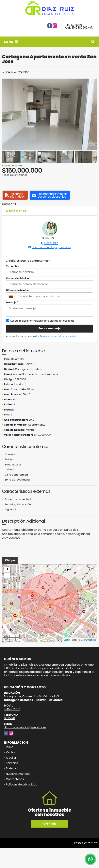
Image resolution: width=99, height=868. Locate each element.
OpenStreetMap (88, 640)
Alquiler (11, 758)
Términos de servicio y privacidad (58, 336)
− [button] (7, 576)
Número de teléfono (19, 290)
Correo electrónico (18, 278)
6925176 (76, 25)
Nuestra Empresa (18, 774)
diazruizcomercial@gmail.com (51, 247)
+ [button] (7, 570)
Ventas (11, 752)
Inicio (10, 747)
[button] (93, 82)
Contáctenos (15, 779)
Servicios (12, 763)
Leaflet (67, 640)
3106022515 (51, 243)
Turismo (11, 768)
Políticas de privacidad (22, 784)
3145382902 (80, 28)
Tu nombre (13, 266)
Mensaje (12, 302)
